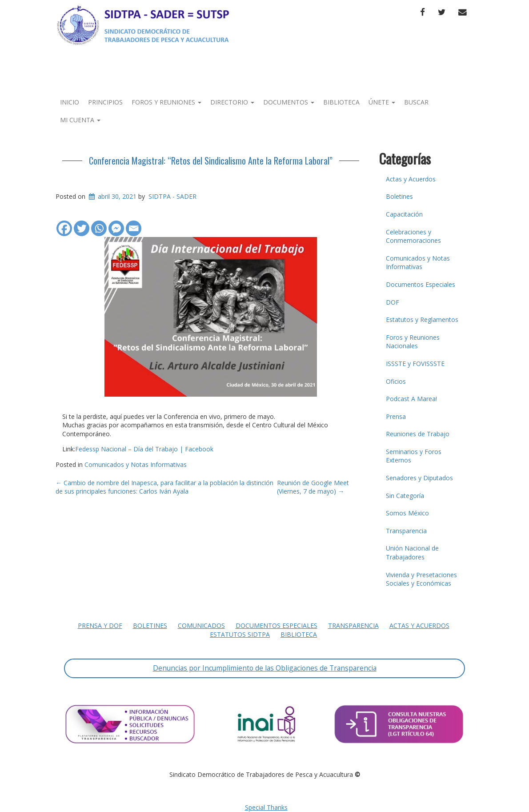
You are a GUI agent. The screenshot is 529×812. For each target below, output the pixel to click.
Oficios (396, 381)
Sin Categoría (405, 496)
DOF (393, 302)
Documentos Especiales (421, 284)
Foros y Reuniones (166, 102)
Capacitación (404, 214)
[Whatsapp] (99, 224)
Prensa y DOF (100, 625)
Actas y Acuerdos (411, 179)
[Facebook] (64, 224)
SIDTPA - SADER (172, 196)
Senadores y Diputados (419, 478)
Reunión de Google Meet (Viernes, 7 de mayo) (313, 487)
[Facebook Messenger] (116, 224)
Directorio (232, 102)
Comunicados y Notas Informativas (136, 464)
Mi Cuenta (80, 120)
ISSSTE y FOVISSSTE (415, 364)
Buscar (416, 102)
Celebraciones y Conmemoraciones (413, 236)
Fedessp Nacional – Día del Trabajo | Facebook (144, 449)
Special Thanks (266, 807)
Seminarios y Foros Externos (414, 456)
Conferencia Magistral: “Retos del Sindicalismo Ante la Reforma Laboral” (211, 161)
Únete (382, 102)
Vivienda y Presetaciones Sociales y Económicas (421, 579)
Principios (105, 102)
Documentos (289, 102)
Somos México (407, 513)
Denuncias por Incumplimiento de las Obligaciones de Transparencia (265, 668)
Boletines (399, 196)
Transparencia (406, 531)
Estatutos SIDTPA (240, 634)
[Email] (134, 224)
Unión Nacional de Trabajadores (412, 553)
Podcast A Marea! (411, 399)
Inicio (70, 102)
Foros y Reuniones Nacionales (413, 342)
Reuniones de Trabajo (418, 434)
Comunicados (201, 625)
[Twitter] (82, 224)
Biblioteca (341, 102)
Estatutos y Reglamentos (422, 320)
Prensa (396, 416)
